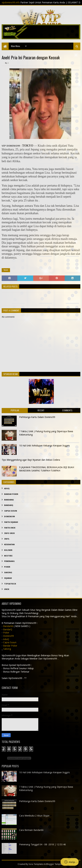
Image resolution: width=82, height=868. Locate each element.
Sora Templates (36, 864)
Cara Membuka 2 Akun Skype (34, 816)
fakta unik (10, 528)
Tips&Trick (10, 584)
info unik (9, 533)
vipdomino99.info (15, 2)
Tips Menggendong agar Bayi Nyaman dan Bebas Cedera (31, 460)
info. (7, 539)
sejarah (8, 578)
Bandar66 (9, 500)
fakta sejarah (11, 522)
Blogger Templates (55, 864)
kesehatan (9, 545)
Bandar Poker (11, 494)
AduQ (7, 489)
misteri (8, 556)
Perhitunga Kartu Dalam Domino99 (37, 417)
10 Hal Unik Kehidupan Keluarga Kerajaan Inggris (44, 446)
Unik (7, 589)
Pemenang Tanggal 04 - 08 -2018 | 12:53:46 (42, 844)
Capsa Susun (11, 511)
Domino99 (9, 517)
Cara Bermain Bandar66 (31, 830)
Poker (7, 567)
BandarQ (9, 505)
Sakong (8, 573)
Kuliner (8, 550)
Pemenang (9, 561)
